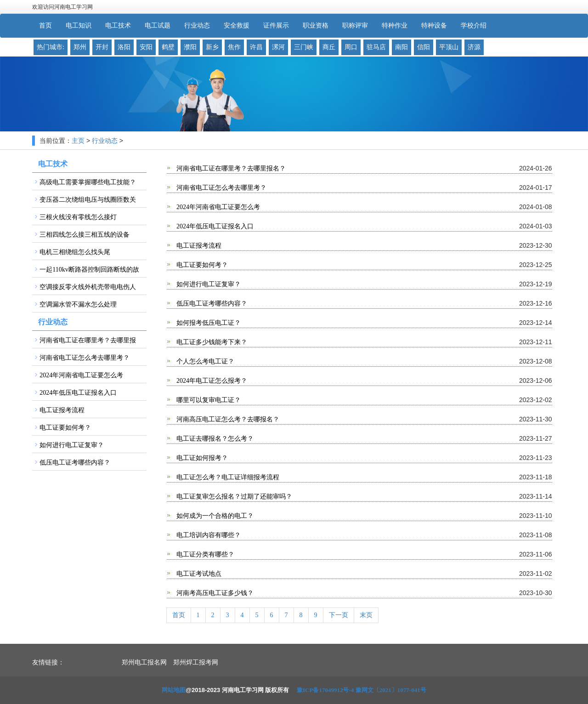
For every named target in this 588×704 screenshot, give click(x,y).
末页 (366, 615)
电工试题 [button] (158, 26)
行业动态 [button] (197, 26)
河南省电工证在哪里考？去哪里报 (88, 340)
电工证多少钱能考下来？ (211, 342)
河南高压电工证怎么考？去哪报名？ (227, 419)
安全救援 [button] (237, 26)
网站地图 (174, 690)
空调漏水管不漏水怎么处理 (78, 304)
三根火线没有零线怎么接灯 (78, 217)
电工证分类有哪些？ (205, 554)
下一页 (339, 615)
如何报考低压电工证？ (208, 323)
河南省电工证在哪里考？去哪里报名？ (231, 168)
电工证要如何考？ (202, 265)
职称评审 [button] (355, 26)
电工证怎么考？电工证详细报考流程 (227, 477)
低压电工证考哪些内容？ (211, 304)
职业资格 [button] (316, 26)
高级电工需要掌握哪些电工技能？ (88, 182)
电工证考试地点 (198, 574)
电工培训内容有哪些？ (208, 535)
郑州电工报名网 (144, 662)
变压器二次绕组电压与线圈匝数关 (88, 200)
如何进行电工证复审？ (208, 284)
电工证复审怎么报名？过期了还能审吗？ (234, 497)
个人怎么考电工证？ (205, 361)
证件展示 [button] (276, 26)
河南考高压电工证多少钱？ (215, 593)
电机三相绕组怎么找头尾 (75, 252)
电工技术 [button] (118, 26)
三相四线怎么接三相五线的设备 (85, 235)
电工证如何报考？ (202, 458)
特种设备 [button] (434, 26)
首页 (45, 26)
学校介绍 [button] (474, 26)
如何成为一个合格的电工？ (215, 516)
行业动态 (105, 141)
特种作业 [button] (395, 26)
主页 (78, 141)
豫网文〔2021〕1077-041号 (391, 690)
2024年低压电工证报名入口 (215, 226)
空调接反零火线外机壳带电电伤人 (88, 287)
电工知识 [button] (79, 26)
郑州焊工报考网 (196, 662)
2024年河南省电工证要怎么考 (218, 207)
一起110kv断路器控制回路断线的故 (89, 270)
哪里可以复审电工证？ (208, 400)
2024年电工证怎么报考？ (211, 381)
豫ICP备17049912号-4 (325, 690)
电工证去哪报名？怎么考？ (215, 439)
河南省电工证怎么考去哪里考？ (221, 188)
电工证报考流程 (198, 246)
